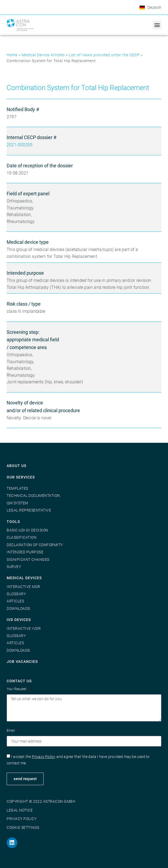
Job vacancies (22, 662)
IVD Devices (19, 620)
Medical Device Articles (43, 55)
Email (11, 731)
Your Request (17, 689)
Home (12, 55)
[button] (157, 25)
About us (16, 466)
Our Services (21, 477)
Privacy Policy (44, 757)
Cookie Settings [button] (23, 828)
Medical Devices (24, 578)
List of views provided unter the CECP (104, 55)
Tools (13, 522)
